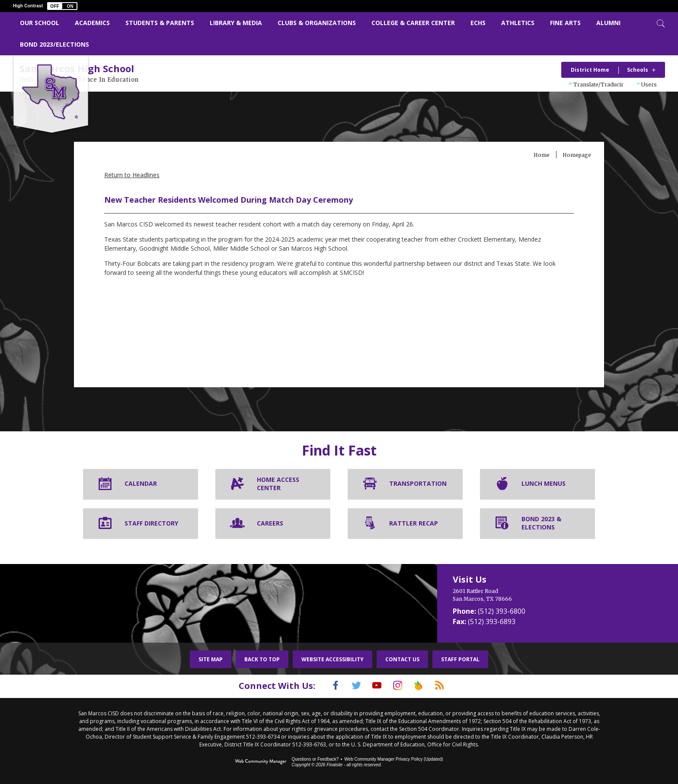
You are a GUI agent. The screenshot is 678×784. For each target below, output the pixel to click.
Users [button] (649, 84)
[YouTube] (375, 686)
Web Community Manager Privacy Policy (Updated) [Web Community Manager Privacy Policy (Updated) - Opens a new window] (393, 759)
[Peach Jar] (425, 686)
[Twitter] (350, 686)
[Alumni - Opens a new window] (608, 23)
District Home (590, 70)
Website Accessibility (333, 660)
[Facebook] (325, 686)
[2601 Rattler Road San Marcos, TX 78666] (520, 596)
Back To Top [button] (262, 660)
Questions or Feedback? (315, 759)
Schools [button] (638, 70)
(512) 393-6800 (502, 612)
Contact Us (402, 660)
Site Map (211, 660)
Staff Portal (460, 660)
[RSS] (450, 686)
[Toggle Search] (660, 22)
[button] (62, 6)
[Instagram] (400, 686)
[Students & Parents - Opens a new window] (160, 23)
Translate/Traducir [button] (598, 84)
